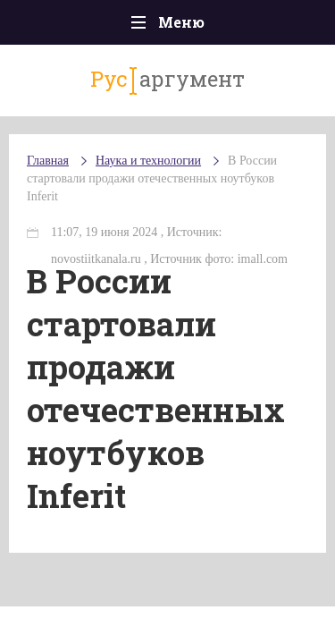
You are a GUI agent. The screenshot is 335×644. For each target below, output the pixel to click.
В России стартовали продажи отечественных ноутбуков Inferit (152, 178)
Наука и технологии (148, 161)
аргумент (167, 80)
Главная (48, 161)
